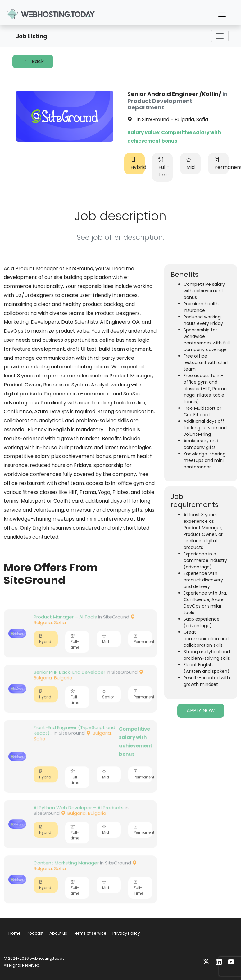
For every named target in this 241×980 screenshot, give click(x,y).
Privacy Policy (126, 933)
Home (15, 933)
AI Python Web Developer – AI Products (79, 820)
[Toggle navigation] (220, 36)
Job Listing (31, 36)
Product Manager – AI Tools (65, 630)
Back (33, 61)
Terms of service (90, 933)
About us (58, 933)
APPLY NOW (201, 711)
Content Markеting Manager (66, 876)
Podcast (35, 933)
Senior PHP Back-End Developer (69, 685)
